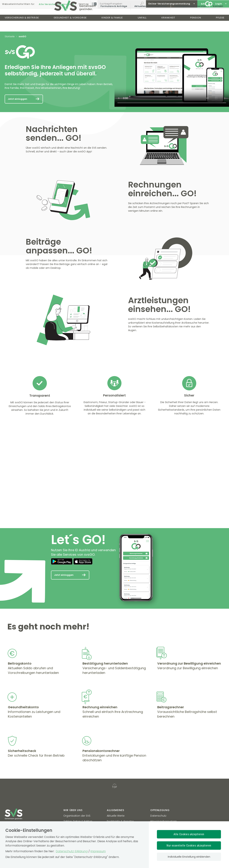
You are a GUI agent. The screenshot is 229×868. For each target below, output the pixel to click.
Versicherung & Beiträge (22, 28)
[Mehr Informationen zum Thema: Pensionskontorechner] (82, 768)
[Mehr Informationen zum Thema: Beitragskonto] (8, 681)
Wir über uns (73, 810)
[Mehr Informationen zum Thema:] (19, 174)
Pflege (220, 28)
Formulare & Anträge (111, 17)
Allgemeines (115, 810)
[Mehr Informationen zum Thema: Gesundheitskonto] (8, 724)
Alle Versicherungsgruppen (57, 4)
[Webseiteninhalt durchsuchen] (118, 4)
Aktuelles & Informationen (148, 17)
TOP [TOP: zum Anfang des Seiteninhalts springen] (114, 786)
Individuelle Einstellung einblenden (189, 857)
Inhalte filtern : (19, 4)
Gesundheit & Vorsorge (70, 28)
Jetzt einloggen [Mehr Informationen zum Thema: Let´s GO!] (64, 575)
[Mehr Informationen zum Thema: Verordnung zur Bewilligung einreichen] (157, 681)
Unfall (142, 28)
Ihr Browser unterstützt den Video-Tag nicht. (172, 76)
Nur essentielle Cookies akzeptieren (189, 846)
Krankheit (168, 28)
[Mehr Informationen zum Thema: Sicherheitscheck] (8, 768)
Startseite (10, 36)
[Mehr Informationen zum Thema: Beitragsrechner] (157, 724)
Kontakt (216, 17)
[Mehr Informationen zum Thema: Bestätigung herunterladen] (82, 681)
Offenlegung (160, 810)
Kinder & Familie (112, 28)
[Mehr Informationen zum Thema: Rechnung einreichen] (82, 724)
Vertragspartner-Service (188, 17)
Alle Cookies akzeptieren (189, 834)
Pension (196, 28)
